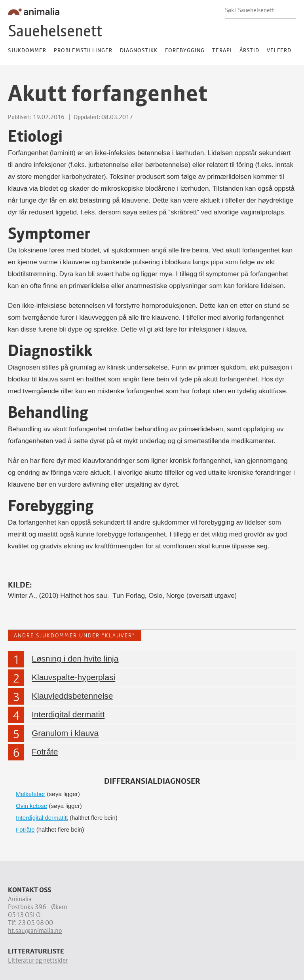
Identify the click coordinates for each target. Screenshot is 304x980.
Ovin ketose (31, 805)
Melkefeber (30, 793)
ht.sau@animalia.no (35, 929)
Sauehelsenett (55, 31)
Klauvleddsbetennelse (72, 695)
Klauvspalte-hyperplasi (73, 676)
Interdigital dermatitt (68, 713)
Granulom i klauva (65, 732)
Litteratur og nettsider (38, 959)
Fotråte (45, 750)
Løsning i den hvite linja (75, 657)
